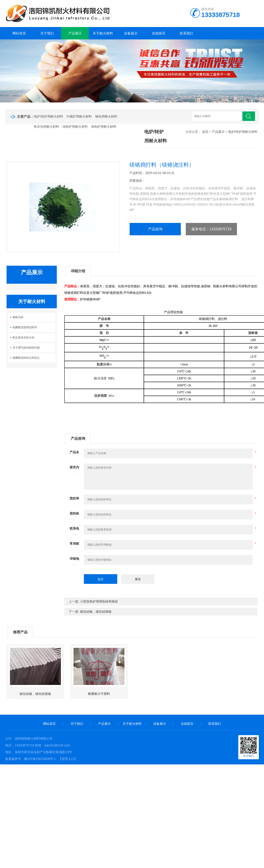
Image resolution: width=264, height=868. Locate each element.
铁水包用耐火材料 (46, 127)
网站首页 (19, 33)
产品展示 (75, 33)
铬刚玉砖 (18, 317)
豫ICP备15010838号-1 (40, 759)
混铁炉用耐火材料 (75, 127)
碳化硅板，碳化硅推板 (96, 612)
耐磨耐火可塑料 (99, 694)
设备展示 (131, 33)
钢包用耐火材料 (106, 116)
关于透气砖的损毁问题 (26, 348)
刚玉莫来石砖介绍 (23, 338)
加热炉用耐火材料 (104, 127)
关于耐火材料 (103, 33)
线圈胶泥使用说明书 (25, 327)
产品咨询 (155, 229)
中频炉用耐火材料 (79, 116)
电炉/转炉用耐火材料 (48, 116)
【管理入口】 (68, 759)
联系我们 (186, 33)
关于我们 (47, 33)
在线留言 (159, 33)
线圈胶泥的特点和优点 (26, 358)
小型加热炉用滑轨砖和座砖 (99, 601)
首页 (205, 132)
